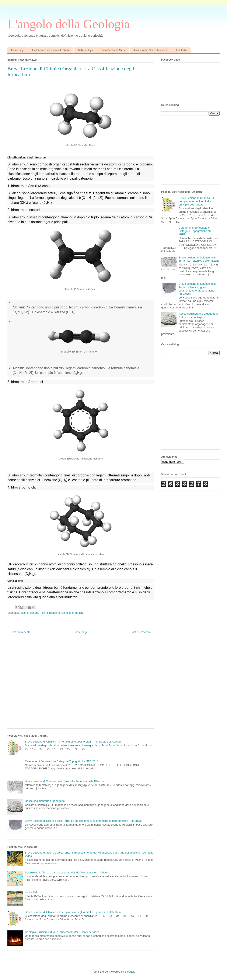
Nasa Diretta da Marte (113, 50)
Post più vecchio (141, 632)
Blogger (129, 972)
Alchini (44, 613)
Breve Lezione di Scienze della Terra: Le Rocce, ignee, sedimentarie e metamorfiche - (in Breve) (84, 821)
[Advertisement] (40, 684)
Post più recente (21, 632)
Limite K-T (31, 892)
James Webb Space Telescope (151, 50)
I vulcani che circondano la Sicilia (51, 50)
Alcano (24, 613)
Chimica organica (72, 613)
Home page (18, 50)
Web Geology (85, 50)
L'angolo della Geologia (69, 24)
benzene (55, 613)
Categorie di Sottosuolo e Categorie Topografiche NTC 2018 (62, 761)
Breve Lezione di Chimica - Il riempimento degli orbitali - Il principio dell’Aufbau (73, 742)
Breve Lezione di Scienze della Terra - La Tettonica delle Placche (64, 781)
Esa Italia (181, 50)
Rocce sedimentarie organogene (45, 801)
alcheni (34, 613)
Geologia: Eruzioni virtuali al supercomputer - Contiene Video (62, 932)
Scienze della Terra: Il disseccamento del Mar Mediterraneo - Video (66, 872)
